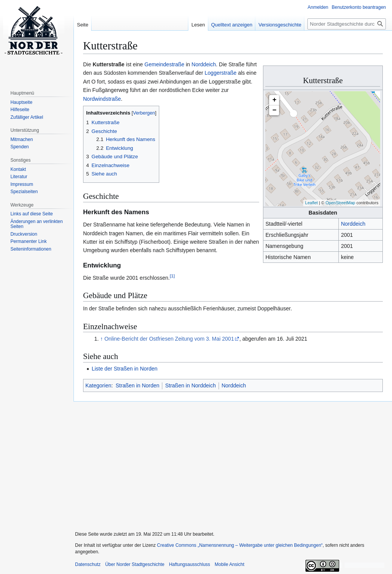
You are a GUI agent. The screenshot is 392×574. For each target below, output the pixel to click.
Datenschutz (88, 564)
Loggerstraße (221, 73)
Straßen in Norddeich (190, 385)
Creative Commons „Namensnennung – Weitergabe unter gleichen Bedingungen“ (240, 545)
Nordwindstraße (102, 99)
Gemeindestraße (164, 64)
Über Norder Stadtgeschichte (135, 564)
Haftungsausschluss (189, 564)
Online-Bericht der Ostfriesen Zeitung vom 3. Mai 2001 (169, 339)
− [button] (275, 110)
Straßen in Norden (137, 385)
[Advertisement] (230, 461)
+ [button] (275, 100)
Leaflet (311, 203)
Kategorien (98, 385)
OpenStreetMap (340, 203)
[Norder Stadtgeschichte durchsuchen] (347, 24)
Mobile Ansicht (229, 564)
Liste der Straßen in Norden (124, 369)
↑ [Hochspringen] (102, 339)
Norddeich (353, 224)
